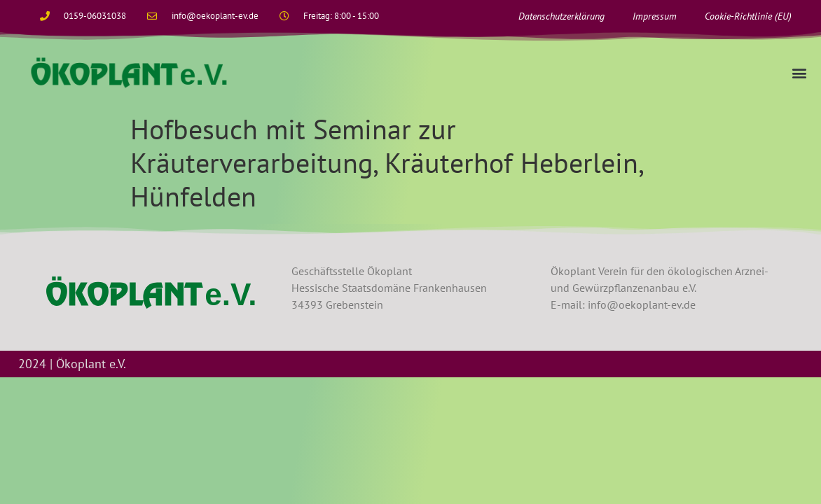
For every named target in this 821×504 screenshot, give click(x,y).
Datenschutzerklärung (561, 16)
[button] (799, 72)
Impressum (655, 16)
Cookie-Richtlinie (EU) (748, 16)
